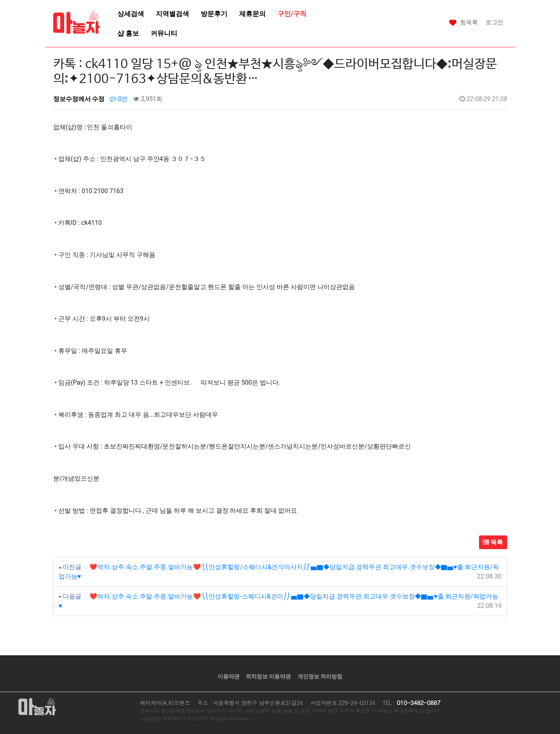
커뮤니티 (164, 33)
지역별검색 (172, 14)
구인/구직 (292, 14)
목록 (493, 542)
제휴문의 (252, 14)
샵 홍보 (128, 33)
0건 (119, 99)
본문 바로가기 (0, 0)
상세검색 (131, 14)
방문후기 (214, 14)
